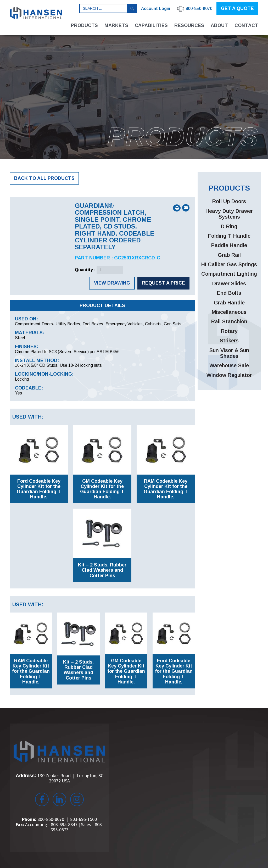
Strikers (229, 341)
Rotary (229, 331)
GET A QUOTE (237, 8)
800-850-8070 (51, 819)
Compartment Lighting (229, 274)
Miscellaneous (229, 312)
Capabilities (151, 25)
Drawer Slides (229, 283)
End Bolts (229, 293)
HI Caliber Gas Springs (229, 264)
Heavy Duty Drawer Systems (229, 214)
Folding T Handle (229, 236)
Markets (116, 25)
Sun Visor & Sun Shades (229, 353)
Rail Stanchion (229, 321)
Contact (246, 25)
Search (132, 8)
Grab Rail (229, 255)
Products (84, 25)
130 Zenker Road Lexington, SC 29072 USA (70, 778)
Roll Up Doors (229, 201)
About (219, 25)
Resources (189, 25)
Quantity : (85, 270)
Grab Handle (229, 303)
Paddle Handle (229, 245)
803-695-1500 (83, 819)
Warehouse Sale (229, 365)
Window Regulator (229, 375)
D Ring (229, 226)
